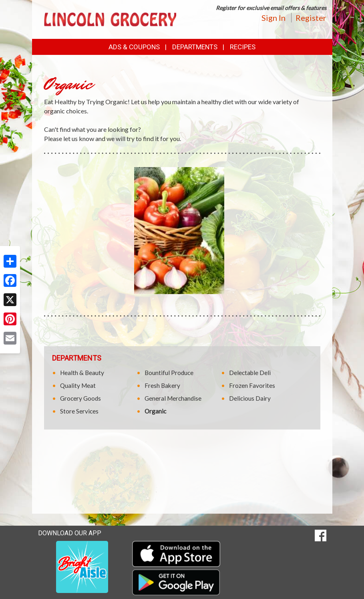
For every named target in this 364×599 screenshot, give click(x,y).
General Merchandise (173, 398)
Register (311, 18)
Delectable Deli (250, 373)
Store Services (79, 411)
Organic (155, 411)
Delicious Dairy (250, 398)
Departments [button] (195, 47)
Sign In (274, 18)
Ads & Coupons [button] (134, 47)
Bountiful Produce (169, 373)
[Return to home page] (110, 19)
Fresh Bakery (162, 385)
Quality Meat (78, 385)
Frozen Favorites (252, 385)
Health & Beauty (82, 373)
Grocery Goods (80, 398)
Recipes (243, 47)
